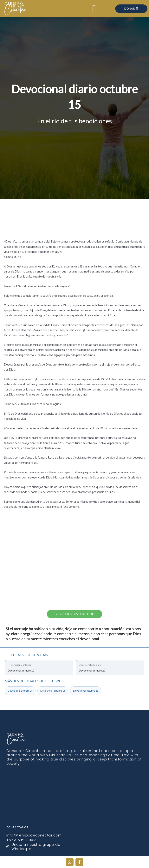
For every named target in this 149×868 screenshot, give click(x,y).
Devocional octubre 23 (86, 691)
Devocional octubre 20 (110, 667)
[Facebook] (79, 862)
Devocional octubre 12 (39, 667)
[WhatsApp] (70, 862)
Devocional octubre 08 (53, 691)
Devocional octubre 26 (20, 691)
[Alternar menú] (94, 9)
